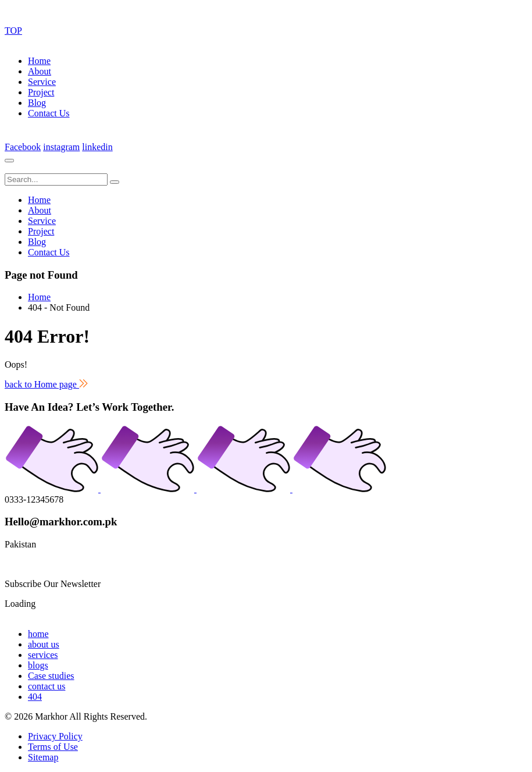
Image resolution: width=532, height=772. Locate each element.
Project (41, 92)
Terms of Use (53, 747)
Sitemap (43, 757)
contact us (47, 686)
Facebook (23, 147)
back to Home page (46, 384)
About (40, 71)
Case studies (51, 676)
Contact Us (49, 113)
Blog (37, 103)
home (38, 634)
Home (39, 61)
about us (44, 644)
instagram (61, 147)
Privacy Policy (55, 736)
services (43, 655)
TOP (13, 31)
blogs (38, 665)
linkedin (97, 147)
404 (35, 697)
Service (42, 82)
